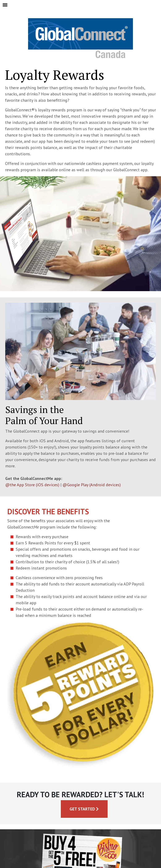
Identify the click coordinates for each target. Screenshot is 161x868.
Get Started (84, 809)
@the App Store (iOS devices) (32, 485)
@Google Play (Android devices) (92, 485)
